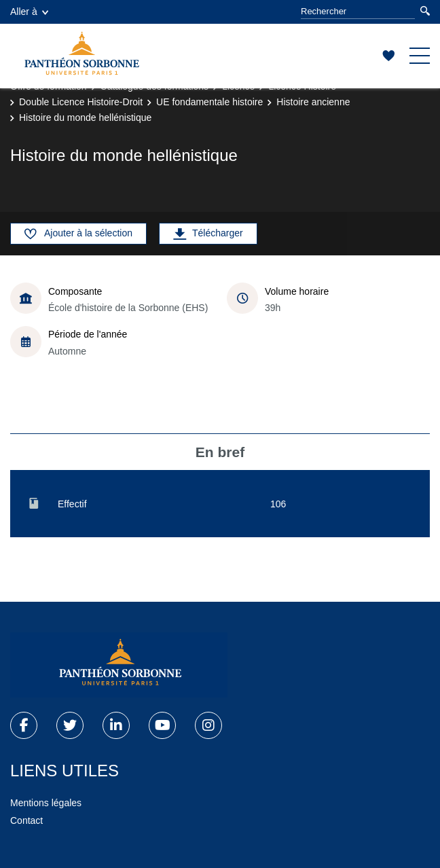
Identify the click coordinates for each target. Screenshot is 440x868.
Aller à (29, 12)
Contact (26, 820)
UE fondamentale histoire (209, 102)
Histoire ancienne (313, 102)
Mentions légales (46, 803)
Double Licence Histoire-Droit (81, 102)
